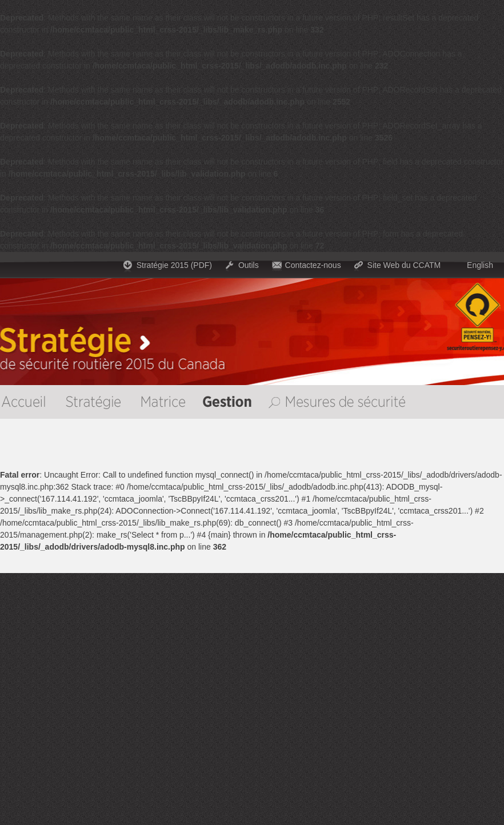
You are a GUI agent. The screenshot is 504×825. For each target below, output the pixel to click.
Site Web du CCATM (404, 265)
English (480, 265)
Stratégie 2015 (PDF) (174, 265)
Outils (249, 265)
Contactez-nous (313, 265)
